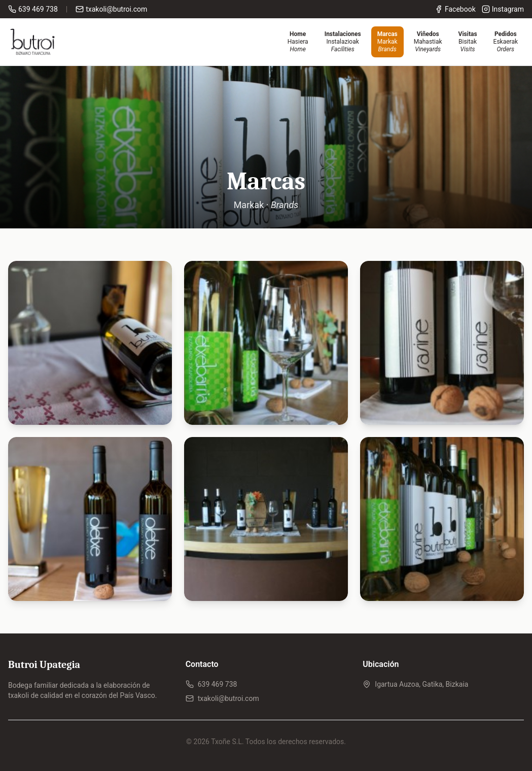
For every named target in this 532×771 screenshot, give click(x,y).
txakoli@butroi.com (222, 698)
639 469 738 (211, 684)
